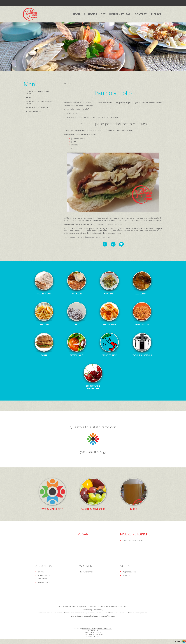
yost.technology (93, 451)
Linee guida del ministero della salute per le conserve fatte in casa (93, 616)
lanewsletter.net (86, 572)
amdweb (41, 572)
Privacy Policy (98, 610)
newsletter (127, 575)
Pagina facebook (129, 572)
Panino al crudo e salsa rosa (37, 107)
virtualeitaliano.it (44, 575)
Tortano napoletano (34, 111)
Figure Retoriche (135, 534)
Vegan (83, 534)
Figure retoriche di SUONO (133, 540)
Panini (28, 97)
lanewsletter (43, 579)
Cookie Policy (88, 610)
